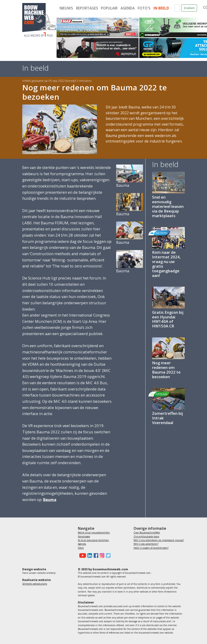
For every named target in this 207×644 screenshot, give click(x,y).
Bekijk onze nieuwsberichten (94, 533)
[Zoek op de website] (177, 8)
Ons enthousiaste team (146, 536)
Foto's (144, 8)
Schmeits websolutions (35, 584)
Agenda (128, 8)
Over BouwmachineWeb (147, 533)
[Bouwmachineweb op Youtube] (82, 555)
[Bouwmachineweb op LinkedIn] (89, 555)
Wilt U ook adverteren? (146, 544)
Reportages (87, 8)
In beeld (161, 8)
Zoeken (189, 8)
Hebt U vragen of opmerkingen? (151, 548)
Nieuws (66, 8)
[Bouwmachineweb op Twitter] (107, 555)
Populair (109, 8)
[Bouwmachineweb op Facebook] (95, 555)
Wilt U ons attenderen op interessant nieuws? (159, 540)
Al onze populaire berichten (93, 540)
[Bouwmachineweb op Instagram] (101, 555)
